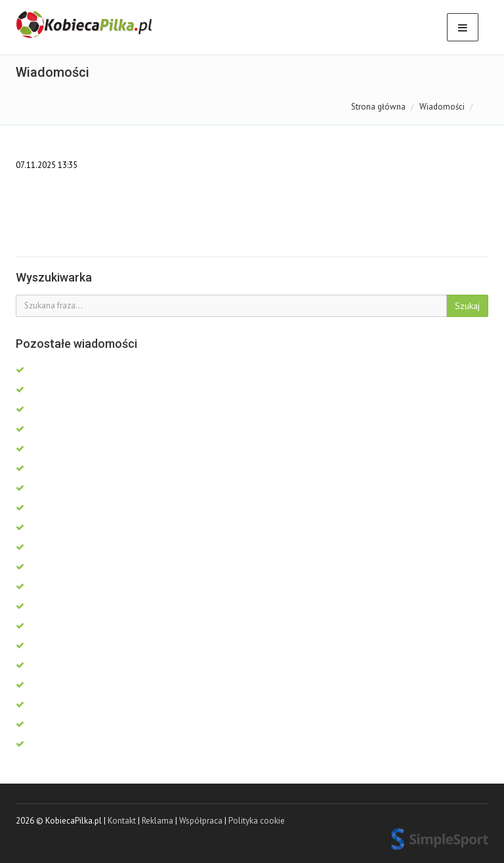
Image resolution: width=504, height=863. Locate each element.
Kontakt (122, 821)
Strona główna (378, 107)
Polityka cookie (257, 821)
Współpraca (201, 821)
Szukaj (467, 306)
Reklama (157, 821)
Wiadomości (442, 107)
